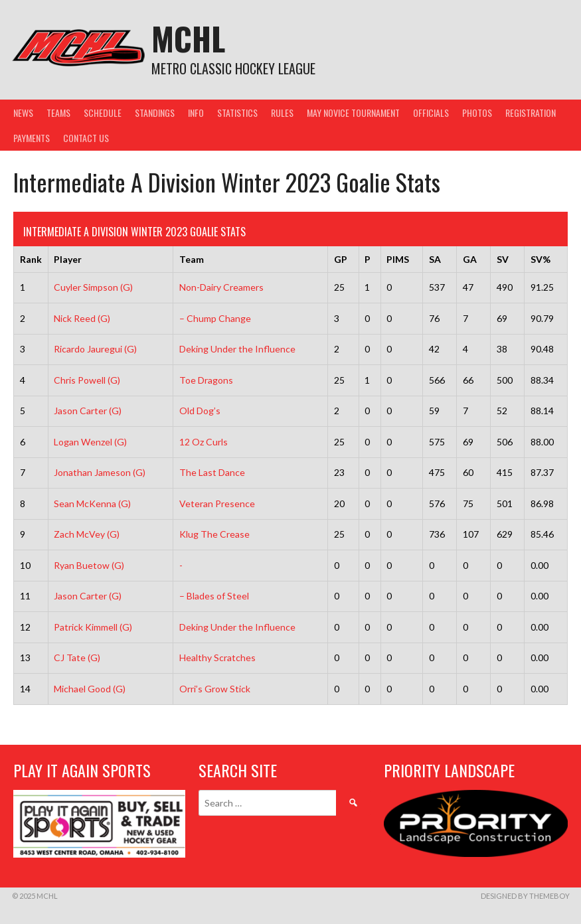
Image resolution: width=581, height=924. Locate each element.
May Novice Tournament (353, 113)
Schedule (103, 113)
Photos (477, 113)
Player (68, 259)
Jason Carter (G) (88, 411)
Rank (31, 259)
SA (435, 259)
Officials (431, 113)
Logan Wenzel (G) (90, 442)
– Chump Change (215, 318)
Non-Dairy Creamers (221, 287)
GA (470, 259)
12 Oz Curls (204, 442)
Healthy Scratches (217, 657)
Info (196, 113)
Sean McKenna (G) (92, 503)
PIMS (398, 259)
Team (192, 259)
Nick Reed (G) (82, 318)
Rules (282, 113)
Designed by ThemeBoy (525, 896)
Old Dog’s (200, 411)
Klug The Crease (214, 534)
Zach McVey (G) (87, 534)
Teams (58, 113)
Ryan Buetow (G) (89, 565)
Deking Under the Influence (237, 349)
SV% (540, 259)
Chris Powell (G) (87, 380)
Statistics (237, 113)
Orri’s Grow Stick (215, 689)
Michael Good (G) (90, 689)
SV (503, 259)
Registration (531, 113)
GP (341, 259)
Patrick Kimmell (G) (93, 627)
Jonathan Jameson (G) (100, 472)
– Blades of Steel (214, 596)
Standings (155, 113)
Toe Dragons (206, 380)
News (23, 113)
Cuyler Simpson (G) (93, 287)
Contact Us (86, 138)
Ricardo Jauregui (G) (95, 349)
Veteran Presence (217, 503)
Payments (32, 138)
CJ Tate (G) (77, 657)
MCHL (188, 38)
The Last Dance (212, 472)
